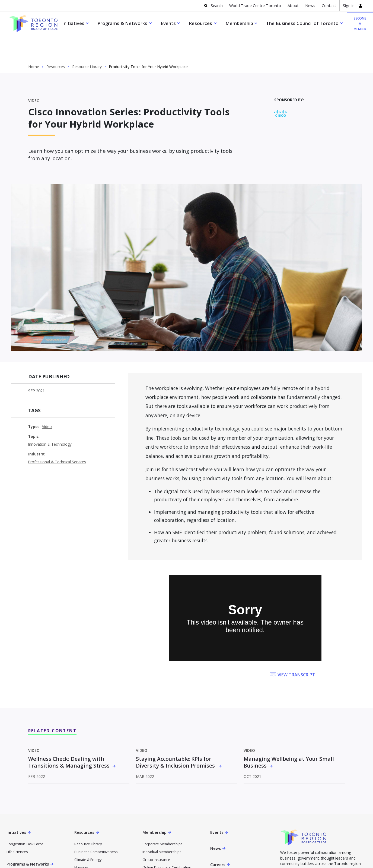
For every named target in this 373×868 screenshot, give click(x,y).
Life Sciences (17, 827)
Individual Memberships (162, 827)
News (310, 6)
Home (34, 42)
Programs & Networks (122, 23)
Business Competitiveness (96, 827)
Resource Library (87, 42)
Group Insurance (156, 835)
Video (47, 402)
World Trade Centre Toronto (255, 6)
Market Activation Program (28, 859)
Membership (239, 23)
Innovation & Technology (50, 420)
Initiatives (73, 23)
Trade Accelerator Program (28, 851)
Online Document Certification (167, 843)
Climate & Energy (88, 835)
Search (217, 6)
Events (168, 23)
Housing (81, 843)
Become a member (323, 858)
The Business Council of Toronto (302, 23)
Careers (218, 840)
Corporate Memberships (162, 819)
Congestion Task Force (25, 819)
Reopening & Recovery (93, 858)
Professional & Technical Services (57, 437)
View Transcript (296, 650)
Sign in (349, 6)
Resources (200, 23)
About (293, 6)
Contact (329, 6)
